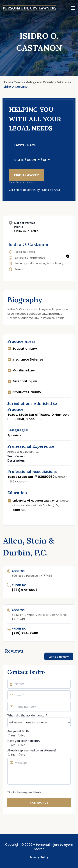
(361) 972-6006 (25, 590)
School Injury (55, 263)
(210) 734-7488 (25, 633)
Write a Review (59, 656)
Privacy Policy (39, 857)
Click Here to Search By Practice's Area (34, 190)
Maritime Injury (36, 263)
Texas (19, 269)
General (20, 263)
